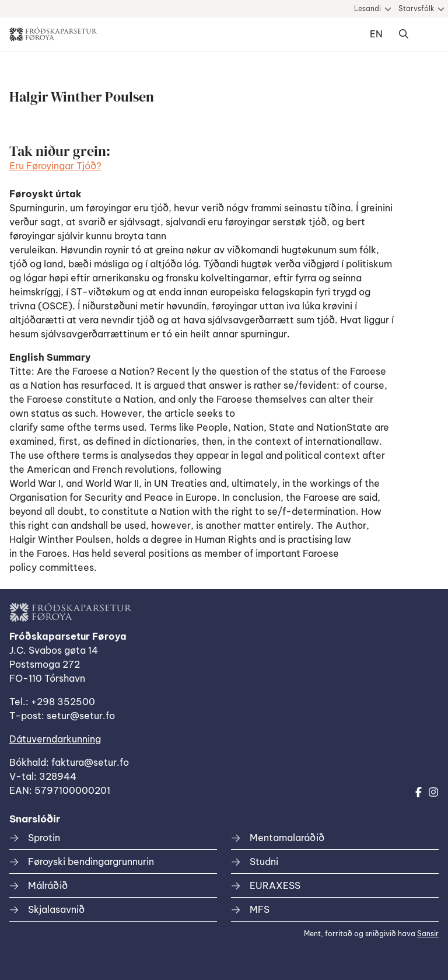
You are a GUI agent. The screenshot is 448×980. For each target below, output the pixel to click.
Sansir (428, 934)
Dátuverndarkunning (55, 739)
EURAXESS (275, 885)
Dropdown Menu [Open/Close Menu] (427, 34)
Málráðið (48, 885)
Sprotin (44, 838)
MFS (260, 909)
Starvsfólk (416, 8)
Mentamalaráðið (287, 838)
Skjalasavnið (56, 909)
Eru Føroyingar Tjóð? (55, 166)
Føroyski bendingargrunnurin (91, 862)
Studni (264, 862)
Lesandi (367, 8)
